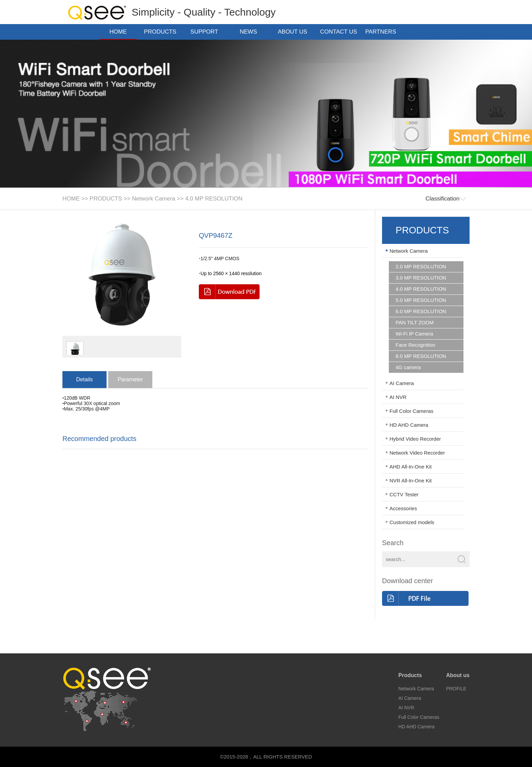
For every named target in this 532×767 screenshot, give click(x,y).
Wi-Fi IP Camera (414, 334)
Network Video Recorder (417, 453)
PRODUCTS (162, 32)
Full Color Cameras (411, 411)
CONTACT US (339, 32)
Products (410, 675)
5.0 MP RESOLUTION (421, 300)
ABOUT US (295, 32)
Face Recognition (415, 345)
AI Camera (402, 383)
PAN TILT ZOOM (415, 323)
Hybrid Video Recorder (415, 439)
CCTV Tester (404, 494)
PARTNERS (383, 32)
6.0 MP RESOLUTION (421, 311)
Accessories (403, 508)
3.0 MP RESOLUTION (421, 278)
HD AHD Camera (409, 425)
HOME (118, 32)
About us (458, 675)
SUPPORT (206, 32)
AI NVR (398, 397)
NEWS (251, 32)
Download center (407, 581)
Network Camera (154, 199)
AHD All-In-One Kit (411, 467)
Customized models (412, 522)
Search (393, 543)
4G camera (408, 367)
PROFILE (456, 689)
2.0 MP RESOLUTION (421, 267)
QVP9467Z (216, 235)
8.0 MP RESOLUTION (421, 356)
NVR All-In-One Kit (411, 481)
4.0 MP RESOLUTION (214, 199)
